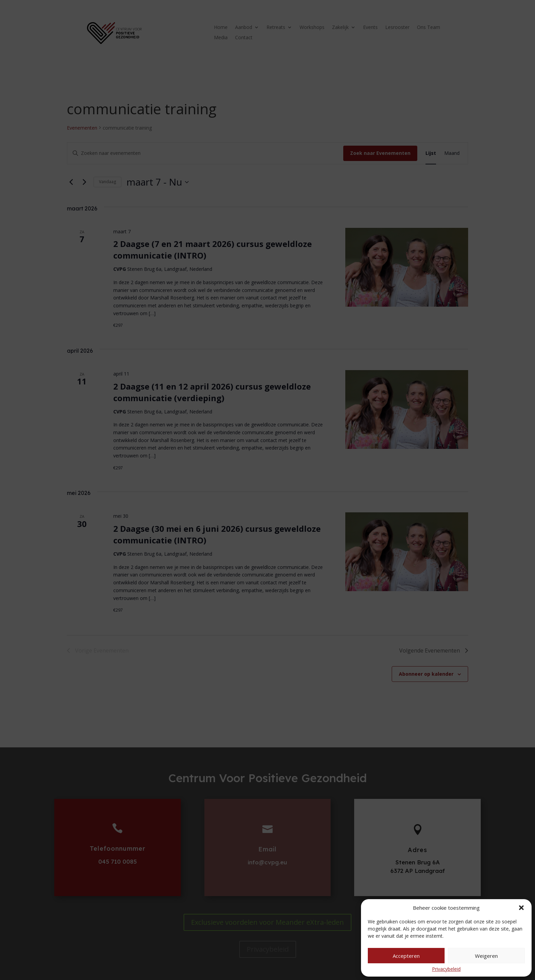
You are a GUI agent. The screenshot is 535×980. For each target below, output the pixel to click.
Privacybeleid (446, 969)
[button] (521, 908)
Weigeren (486, 956)
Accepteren (406, 956)
